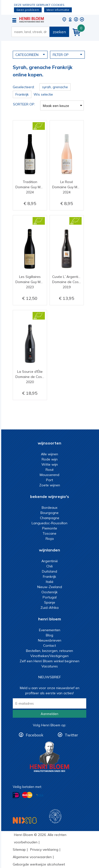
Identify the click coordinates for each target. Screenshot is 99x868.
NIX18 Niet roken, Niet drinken (25, 820)
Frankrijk (49, 577)
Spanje (50, 602)
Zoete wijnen (50, 485)
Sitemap (19, 850)
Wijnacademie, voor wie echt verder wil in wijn (55, 816)
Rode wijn (50, 459)
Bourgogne (49, 513)
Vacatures (50, 666)
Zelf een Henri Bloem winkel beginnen (49, 661)
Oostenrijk (49, 592)
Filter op (67, 54)
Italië (50, 582)
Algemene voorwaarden (32, 857)
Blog (49, 635)
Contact (49, 646)
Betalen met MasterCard (27, 795)
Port (49, 480)
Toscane (49, 533)
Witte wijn (50, 464)
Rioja (50, 539)
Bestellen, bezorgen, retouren (49, 651)
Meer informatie (58, 10)
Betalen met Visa (40, 795)
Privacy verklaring (44, 850)
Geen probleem (28, 10)
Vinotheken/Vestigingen (49, 656)
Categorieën (30, 54)
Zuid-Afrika (49, 608)
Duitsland (49, 571)
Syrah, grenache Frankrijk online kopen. (32, 20)
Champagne (50, 518)
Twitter (71, 735)
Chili (49, 566)
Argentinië (50, 561)
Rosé (50, 470)
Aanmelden (49, 714)
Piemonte (50, 528)
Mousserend (49, 475)
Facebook (35, 735)
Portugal (50, 597)
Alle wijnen (49, 454)
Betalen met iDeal (16, 795)
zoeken (59, 32)
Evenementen (50, 630)
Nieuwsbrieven (50, 640)
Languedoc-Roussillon (49, 523)
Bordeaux (49, 508)
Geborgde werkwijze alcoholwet (39, 864)
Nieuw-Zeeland (50, 587)
